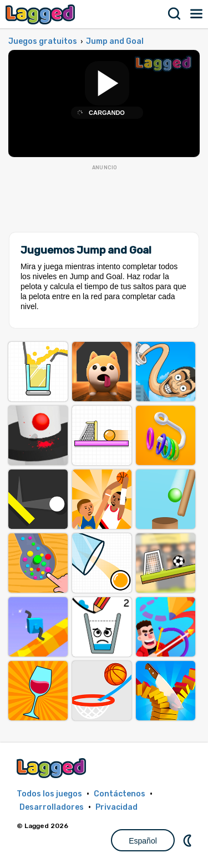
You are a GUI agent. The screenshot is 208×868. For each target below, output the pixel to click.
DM (189, 840)
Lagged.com (53, 768)
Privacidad (116, 807)
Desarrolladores (52, 807)
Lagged (42, 14)
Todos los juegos (49, 794)
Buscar (175, 14)
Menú (197, 14)
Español (143, 841)
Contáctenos (120, 794)
